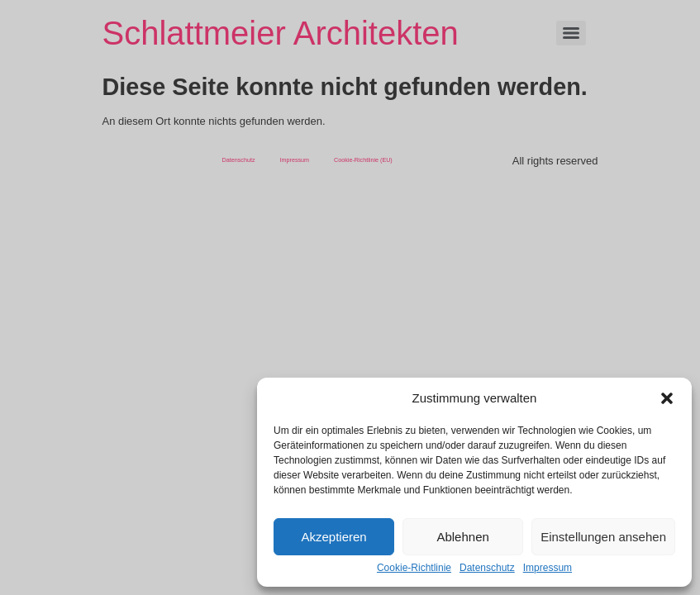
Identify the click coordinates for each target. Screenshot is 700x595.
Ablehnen (462, 537)
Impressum (548, 568)
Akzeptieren (333, 537)
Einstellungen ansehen (603, 537)
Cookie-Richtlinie (414, 568)
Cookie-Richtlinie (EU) (363, 160)
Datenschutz (487, 568)
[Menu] (571, 33)
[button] (667, 398)
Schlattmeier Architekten (281, 33)
